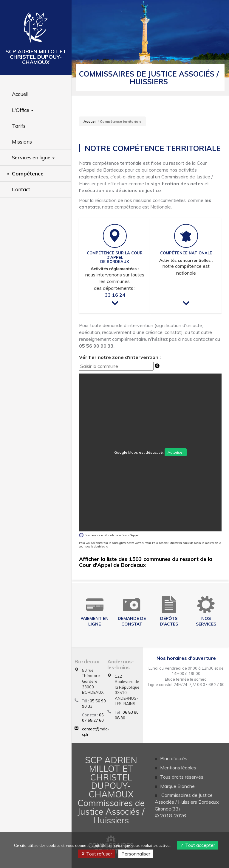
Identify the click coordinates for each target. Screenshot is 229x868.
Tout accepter (198, 845)
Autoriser (176, 452)
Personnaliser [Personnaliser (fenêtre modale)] (136, 854)
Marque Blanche (177, 786)
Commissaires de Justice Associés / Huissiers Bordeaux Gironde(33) (187, 802)
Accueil (90, 121)
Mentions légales (178, 768)
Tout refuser (97, 854)
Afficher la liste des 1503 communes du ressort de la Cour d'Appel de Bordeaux (146, 562)
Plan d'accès (174, 758)
